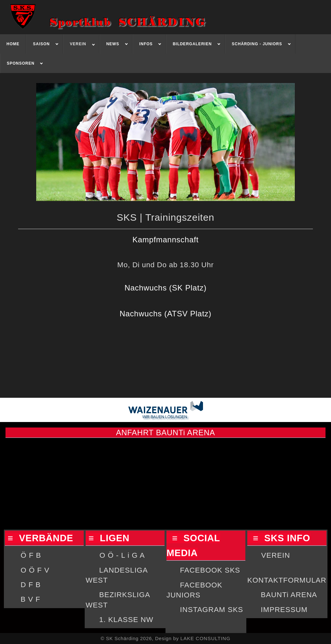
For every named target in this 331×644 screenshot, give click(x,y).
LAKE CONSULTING (205, 638)
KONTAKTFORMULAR (287, 580)
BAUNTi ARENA (289, 595)
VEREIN (276, 555)
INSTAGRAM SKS (212, 610)
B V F (31, 599)
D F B (31, 585)
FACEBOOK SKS (210, 570)
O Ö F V (35, 570)
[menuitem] (13, 44)
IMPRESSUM (284, 610)
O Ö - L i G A (122, 555)
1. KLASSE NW (126, 620)
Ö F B (31, 555)
